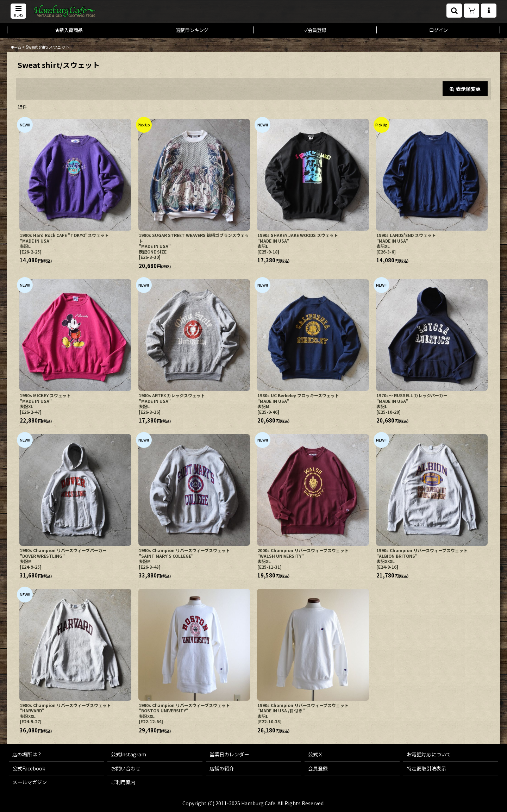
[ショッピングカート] (471, 11)
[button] (18, 11)
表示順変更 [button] (465, 89)
